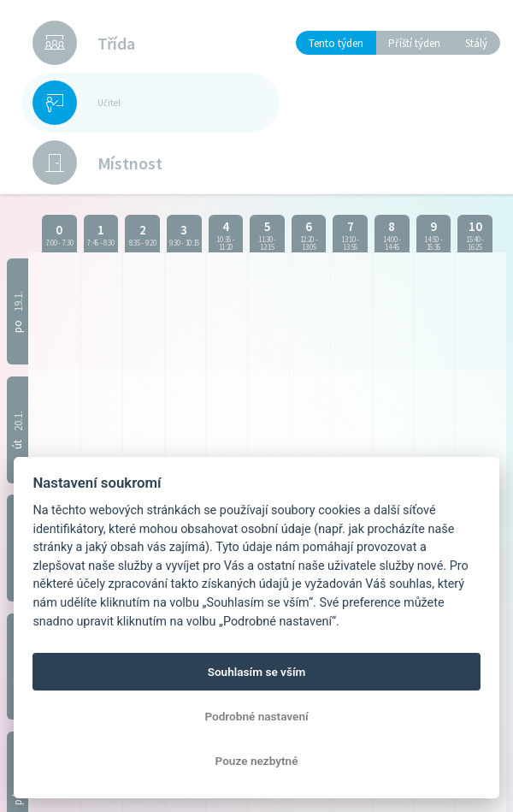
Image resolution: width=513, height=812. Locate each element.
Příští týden (414, 43)
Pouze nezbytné (257, 761)
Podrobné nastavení (256, 716)
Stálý (476, 43)
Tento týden (336, 43)
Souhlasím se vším (257, 672)
